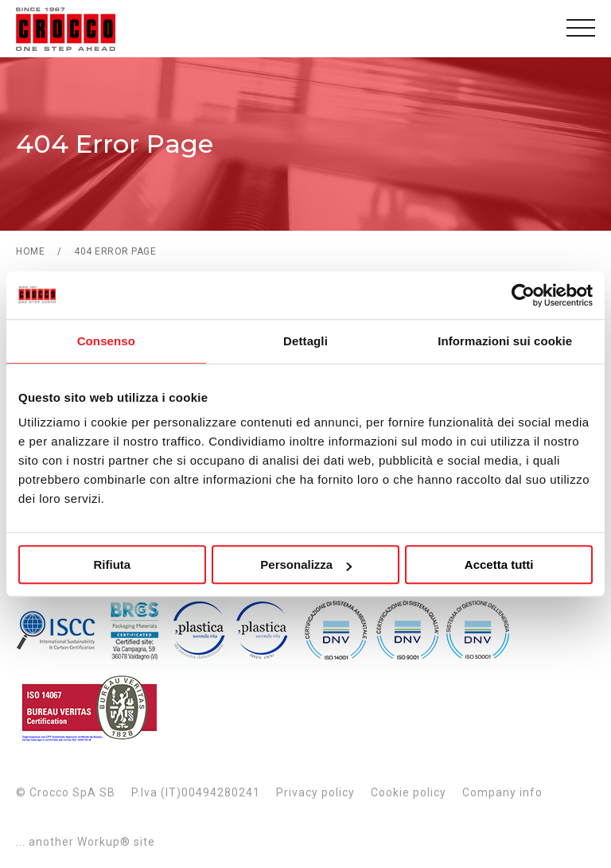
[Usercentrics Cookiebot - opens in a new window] (523, 295)
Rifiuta (112, 564)
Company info (502, 792)
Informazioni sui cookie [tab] (505, 341)
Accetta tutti (499, 564)
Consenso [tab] (106, 341)
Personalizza (306, 564)
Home (30, 251)
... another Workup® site (86, 842)
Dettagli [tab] (305, 341)
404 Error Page (115, 251)
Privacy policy (315, 792)
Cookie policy (409, 792)
